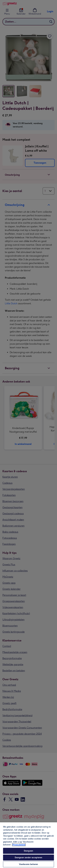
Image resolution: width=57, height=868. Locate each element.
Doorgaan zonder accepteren (28, 858)
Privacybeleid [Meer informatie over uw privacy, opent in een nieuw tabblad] (19, 845)
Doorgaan (28, 851)
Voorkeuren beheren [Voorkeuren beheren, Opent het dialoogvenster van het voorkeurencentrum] (28, 864)
